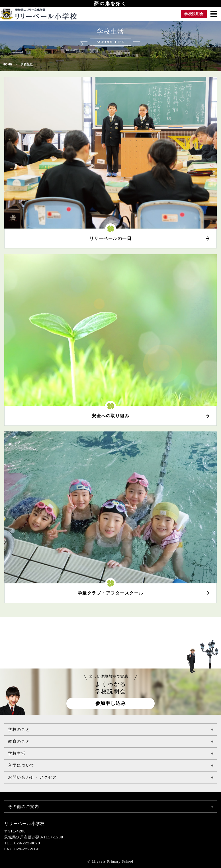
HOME (8, 64)
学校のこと (19, 729)
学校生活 (17, 753)
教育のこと (19, 741)
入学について (21, 765)
